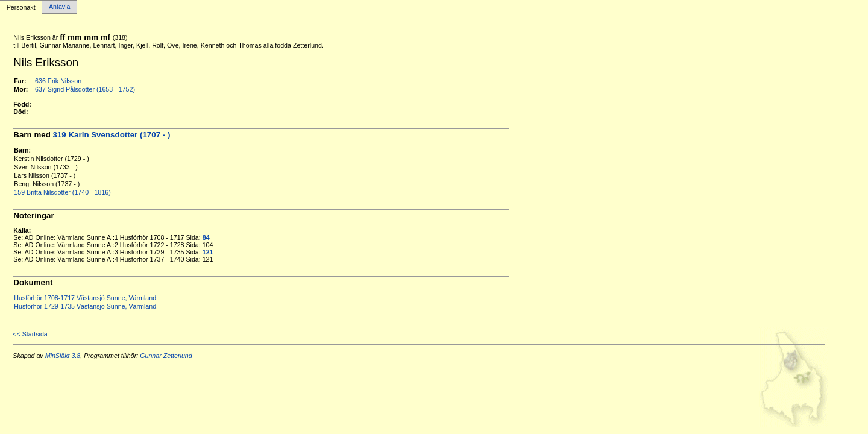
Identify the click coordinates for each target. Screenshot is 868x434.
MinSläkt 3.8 (63, 356)
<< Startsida (30, 334)
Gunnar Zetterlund (166, 356)
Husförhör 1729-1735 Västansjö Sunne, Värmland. (86, 306)
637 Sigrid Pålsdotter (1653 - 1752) (85, 89)
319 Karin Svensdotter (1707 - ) (112, 135)
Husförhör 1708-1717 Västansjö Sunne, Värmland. (86, 298)
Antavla (60, 7)
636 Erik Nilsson (58, 81)
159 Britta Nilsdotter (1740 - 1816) (62, 192)
